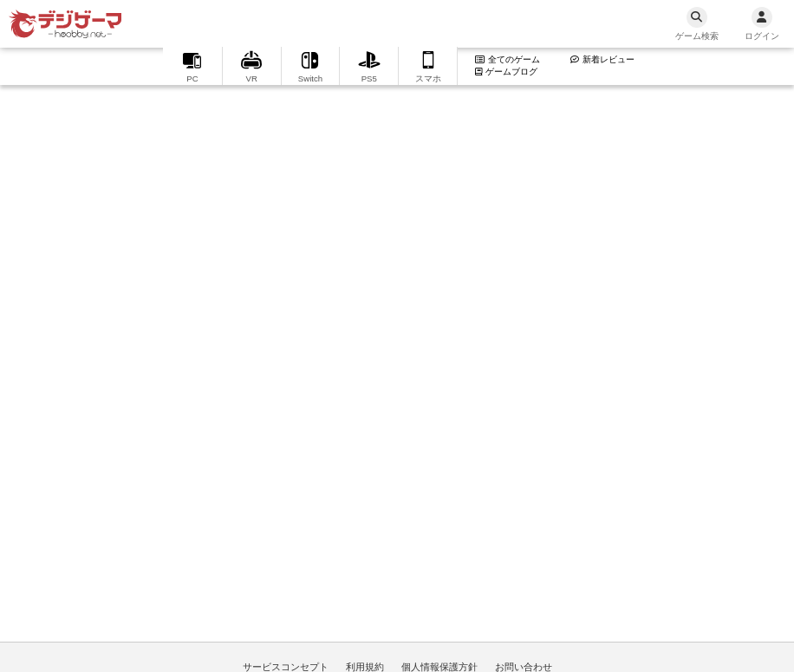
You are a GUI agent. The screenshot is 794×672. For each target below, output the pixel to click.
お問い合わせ (524, 667)
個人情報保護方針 (439, 667)
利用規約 (365, 667)
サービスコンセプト (286, 667)
